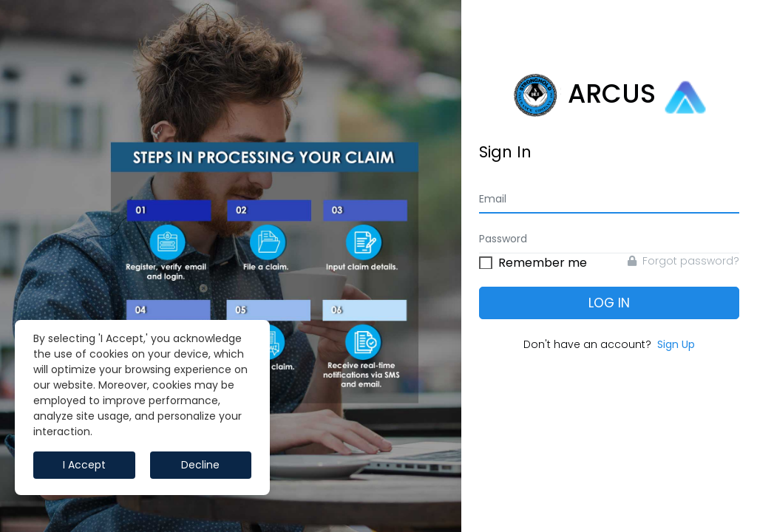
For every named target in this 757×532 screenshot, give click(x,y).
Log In (609, 303)
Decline (200, 465)
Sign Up (676, 344)
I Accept (84, 465)
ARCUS (609, 95)
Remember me (543, 261)
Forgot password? (683, 261)
